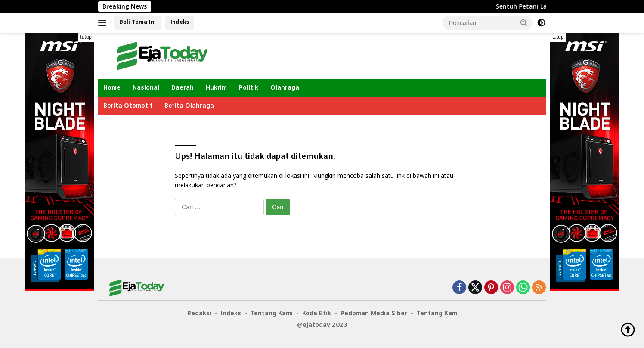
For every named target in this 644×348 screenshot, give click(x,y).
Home (112, 88)
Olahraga (285, 88)
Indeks (180, 22)
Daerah (183, 88)
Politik (249, 88)
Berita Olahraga (189, 106)
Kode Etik (317, 314)
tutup (86, 37)
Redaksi (199, 314)
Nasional (146, 88)
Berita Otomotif (128, 106)
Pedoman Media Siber (374, 314)
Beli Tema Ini (138, 22)
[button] (524, 22)
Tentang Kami (272, 314)
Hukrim (216, 88)
